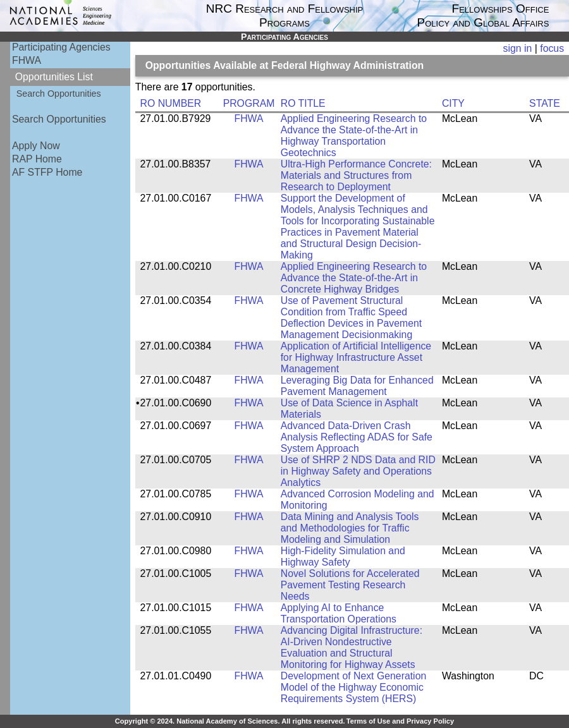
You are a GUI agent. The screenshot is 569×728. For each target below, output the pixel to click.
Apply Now (36, 146)
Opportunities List (54, 77)
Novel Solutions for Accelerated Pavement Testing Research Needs (350, 585)
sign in (518, 48)
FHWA (27, 60)
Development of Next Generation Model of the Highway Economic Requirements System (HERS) (354, 687)
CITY (453, 103)
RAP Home (37, 159)
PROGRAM (249, 103)
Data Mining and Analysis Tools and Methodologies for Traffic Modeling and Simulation (350, 528)
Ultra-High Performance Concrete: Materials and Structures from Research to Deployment (356, 175)
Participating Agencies (61, 47)
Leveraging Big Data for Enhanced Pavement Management (357, 386)
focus (552, 48)
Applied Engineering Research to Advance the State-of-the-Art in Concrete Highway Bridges (354, 278)
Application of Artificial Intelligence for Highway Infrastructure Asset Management (356, 357)
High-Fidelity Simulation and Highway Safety (343, 556)
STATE (545, 103)
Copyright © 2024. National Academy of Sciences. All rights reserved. (230, 721)
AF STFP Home (47, 172)
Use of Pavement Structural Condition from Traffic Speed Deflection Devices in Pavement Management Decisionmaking (351, 318)
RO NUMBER (171, 103)
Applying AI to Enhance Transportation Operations (339, 613)
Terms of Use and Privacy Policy (400, 721)
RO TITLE (303, 103)
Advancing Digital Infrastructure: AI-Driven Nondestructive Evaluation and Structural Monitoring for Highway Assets (352, 647)
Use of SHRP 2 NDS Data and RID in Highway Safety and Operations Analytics (358, 471)
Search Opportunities (59, 94)
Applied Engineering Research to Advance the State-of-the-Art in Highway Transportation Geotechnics (354, 136)
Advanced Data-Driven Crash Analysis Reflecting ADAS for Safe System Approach (357, 437)
